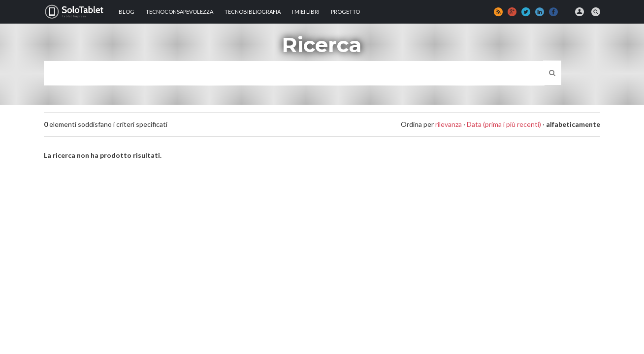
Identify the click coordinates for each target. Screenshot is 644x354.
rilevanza (449, 124)
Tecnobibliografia (253, 12)
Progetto (345, 12)
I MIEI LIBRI (306, 12)
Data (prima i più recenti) (504, 124)
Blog (127, 12)
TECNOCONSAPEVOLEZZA (179, 12)
